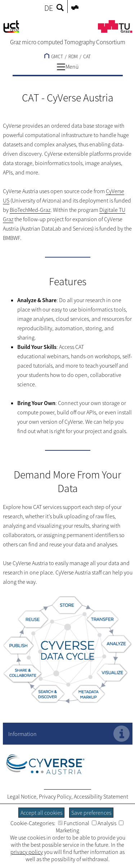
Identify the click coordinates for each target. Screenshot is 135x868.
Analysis (104, 823)
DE (49, 8)
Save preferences (91, 813)
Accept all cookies (41, 813)
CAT (87, 56)
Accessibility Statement (101, 796)
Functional (74, 823)
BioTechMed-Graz (30, 210)
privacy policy (27, 852)
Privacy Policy (55, 796)
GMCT (54, 56)
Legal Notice (22, 796)
